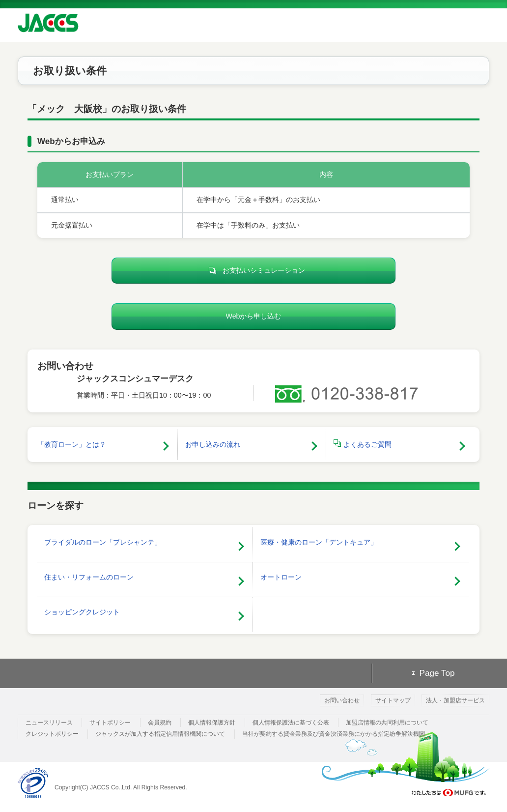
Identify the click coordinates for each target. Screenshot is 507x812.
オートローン (281, 577)
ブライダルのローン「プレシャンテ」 (103, 542)
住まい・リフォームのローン (89, 577)
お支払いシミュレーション (254, 271)
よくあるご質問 (363, 444)
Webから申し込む (253, 316)
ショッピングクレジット (82, 612)
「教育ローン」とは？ (72, 444)
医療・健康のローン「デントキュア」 (319, 542)
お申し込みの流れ (213, 444)
